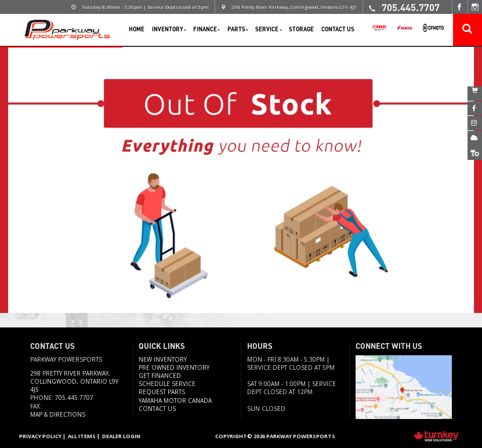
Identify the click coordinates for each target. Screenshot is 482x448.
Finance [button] (206, 29)
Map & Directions (58, 414)
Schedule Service (167, 384)
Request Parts (162, 392)
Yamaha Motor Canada (175, 400)
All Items (82, 436)
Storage (301, 29)
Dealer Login (121, 436)
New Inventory (163, 359)
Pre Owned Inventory (174, 367)
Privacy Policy (40, 436)
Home (137, 29)
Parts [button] (238, 29)
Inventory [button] (169, 29)
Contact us (157, 409)
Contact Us (338, 29)
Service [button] (268, 29)
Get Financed (160, 376)
